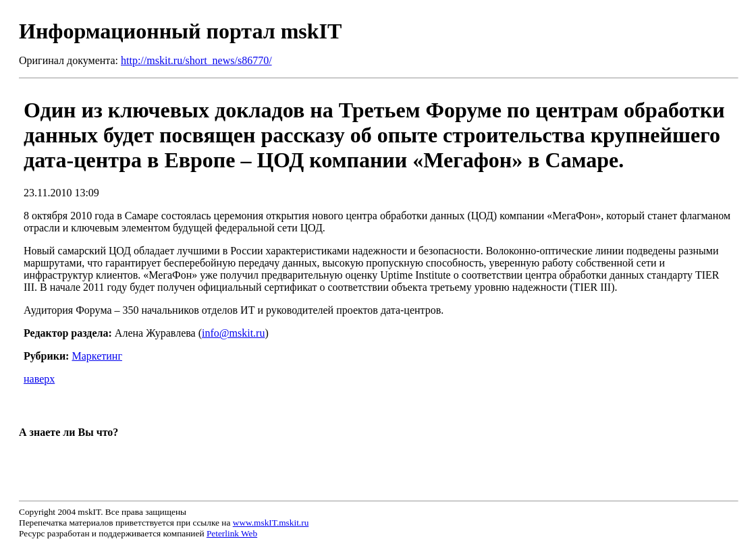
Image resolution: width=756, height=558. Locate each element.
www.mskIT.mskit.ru (271, 523)
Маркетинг (97, 356)
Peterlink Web (232, 533)
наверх (39, 379)
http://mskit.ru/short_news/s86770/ (196, 60)
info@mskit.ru (233, 333)
